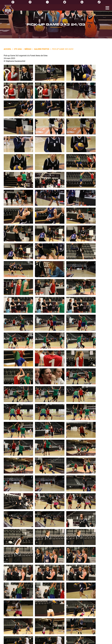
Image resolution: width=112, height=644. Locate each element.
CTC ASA (18, 49)
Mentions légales (42, 642)
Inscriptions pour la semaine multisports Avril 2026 (33, 598)
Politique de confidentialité (60, 642)
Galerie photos (42, 49)
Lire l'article (20, 605)
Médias (28, 49)
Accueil (7, 49)
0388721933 (61, 592)
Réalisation (79, 642)
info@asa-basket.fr (64, 595)
